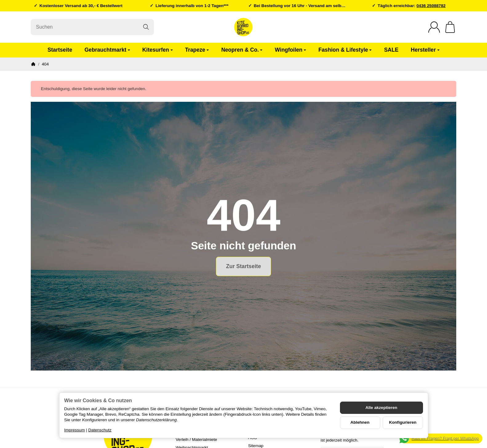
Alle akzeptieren (381, 408)
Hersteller (425, 50)
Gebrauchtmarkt (107, 50)
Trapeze (197, 50)
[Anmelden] (434, 27)
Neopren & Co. (242, 50)
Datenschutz (100, 430)
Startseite (60, 50)
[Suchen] (92, 27)
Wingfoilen (290, 50)
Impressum (75, 430)
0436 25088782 (431, 6)
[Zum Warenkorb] (450, 27)
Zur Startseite (243, 266)
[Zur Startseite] (243, 27)
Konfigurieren (403, 422)
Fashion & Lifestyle (345, 50)
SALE (391, 50)
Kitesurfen (158, 50)
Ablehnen (360, 422)
